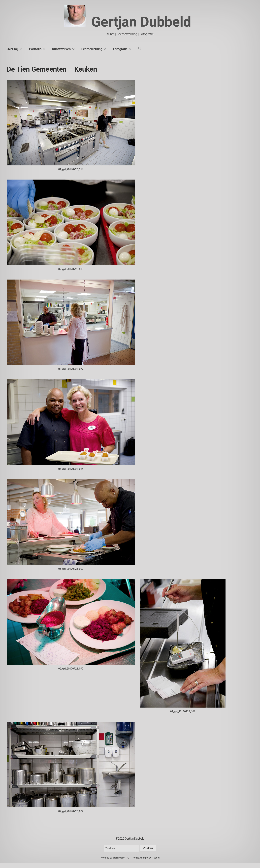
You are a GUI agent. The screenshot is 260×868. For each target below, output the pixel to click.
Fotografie (120, 49)
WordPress (119, 858)
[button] (140, 49)
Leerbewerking (92, 49)
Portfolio (35, 49)
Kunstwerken (61, 49)
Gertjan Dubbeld (141, 22)
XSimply (144, 858)
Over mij (13, 49)
